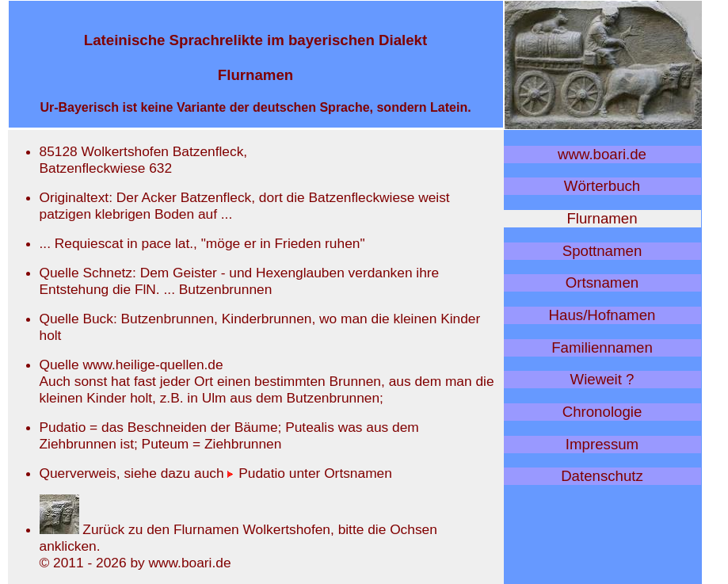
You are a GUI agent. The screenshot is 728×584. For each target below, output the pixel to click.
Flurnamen (602, 218)
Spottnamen (602, 251)
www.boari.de (602, 154)
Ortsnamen (602, 282)
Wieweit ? (602, 379)
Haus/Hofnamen (602, 315)
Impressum (602, 444)
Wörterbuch (602, 186)
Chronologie (602, 412)
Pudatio (256, 473)
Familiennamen (602, 347)
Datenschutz (602, 476)
